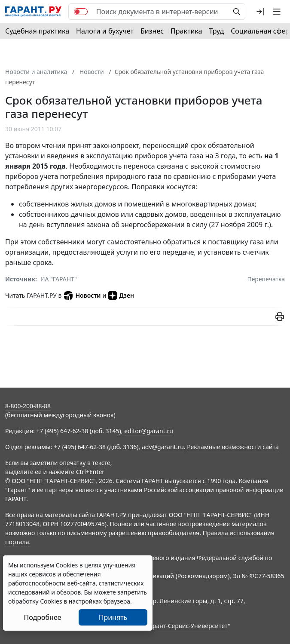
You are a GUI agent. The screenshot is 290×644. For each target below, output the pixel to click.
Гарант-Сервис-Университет (187, 626)
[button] (260, 12)
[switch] (81, 12)
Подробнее (42, 617)
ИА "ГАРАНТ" (59, 279)
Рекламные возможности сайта (233, 447)
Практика (186, 31)
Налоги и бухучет (105, 31)
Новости (82, 296)
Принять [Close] (113, 617)
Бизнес (152, 31)
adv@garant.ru (163, 447)
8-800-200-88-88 (28, 406)
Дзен (121, 296)
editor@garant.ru (149, 431)
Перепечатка (266, 279)
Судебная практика (37, 31)
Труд (216, 31)
